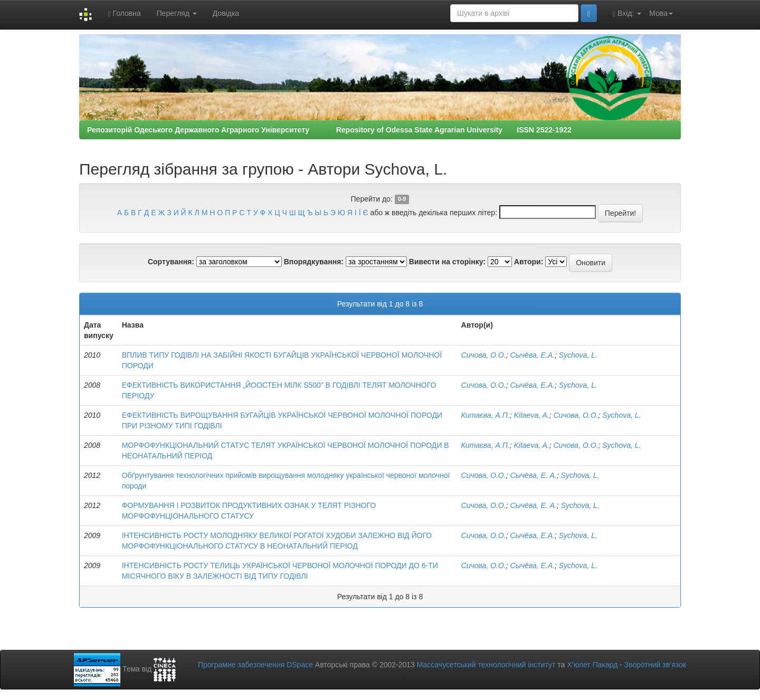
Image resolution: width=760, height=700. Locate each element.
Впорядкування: (314, 262)
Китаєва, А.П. (486, 415)
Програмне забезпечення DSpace (255, 665)
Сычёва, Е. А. (533, 475)
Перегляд (177, 13)
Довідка (226, 13)
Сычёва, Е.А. (532, 355)
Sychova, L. (578, 355)
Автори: (529, 262)
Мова (661, 13)
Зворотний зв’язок (655, 665)
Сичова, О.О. (484, 355)
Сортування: (171, 262)
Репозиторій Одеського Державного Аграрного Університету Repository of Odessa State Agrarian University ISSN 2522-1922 (329, 130)
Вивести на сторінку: (447, 262)
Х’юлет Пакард (592, 665)
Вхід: (627, 13)
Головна (124, 13)
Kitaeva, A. (531, 415)
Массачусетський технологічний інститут (486, 665)
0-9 (402, 199)
